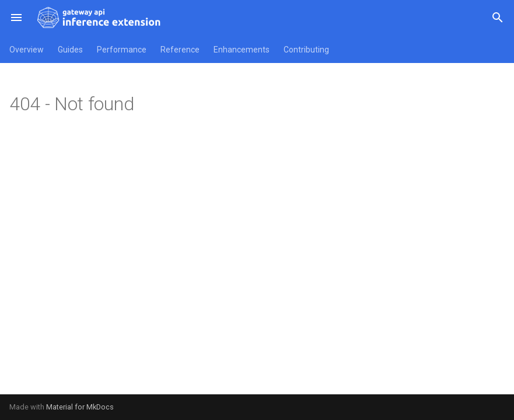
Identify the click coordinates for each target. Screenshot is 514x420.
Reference (180, 50)
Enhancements (242, 50)
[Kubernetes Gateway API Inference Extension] (100, 17)
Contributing (306, 50)
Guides (70, 50)
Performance (122, 50)
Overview (27, 50)
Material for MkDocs (80, 407)
